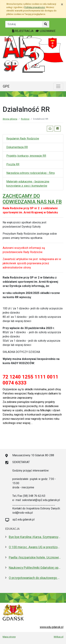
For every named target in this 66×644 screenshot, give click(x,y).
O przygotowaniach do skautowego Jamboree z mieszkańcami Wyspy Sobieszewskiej (35, 578)
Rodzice (25, 119)
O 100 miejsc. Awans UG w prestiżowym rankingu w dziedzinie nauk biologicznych (35, 547)
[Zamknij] (62, 4)
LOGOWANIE (45, 31)
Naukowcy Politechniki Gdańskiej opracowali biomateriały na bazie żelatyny (35, 568)
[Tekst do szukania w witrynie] (24, 24)
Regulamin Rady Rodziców (23, 139)
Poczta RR (13, 164)
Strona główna (10, 119)
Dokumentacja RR (17, 147)
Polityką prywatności (35, 7)
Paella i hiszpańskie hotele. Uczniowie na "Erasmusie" (35, 557)
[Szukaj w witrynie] (46, 24)
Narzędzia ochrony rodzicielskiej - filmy (31, 173)
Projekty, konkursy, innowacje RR (26, 156)
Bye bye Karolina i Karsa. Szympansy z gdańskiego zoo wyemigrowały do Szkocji (35, 537)
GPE (6, 86)
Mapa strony (9, 637)
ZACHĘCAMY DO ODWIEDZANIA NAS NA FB (32, 199)
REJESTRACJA (23, 31)
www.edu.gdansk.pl (52, 627)
